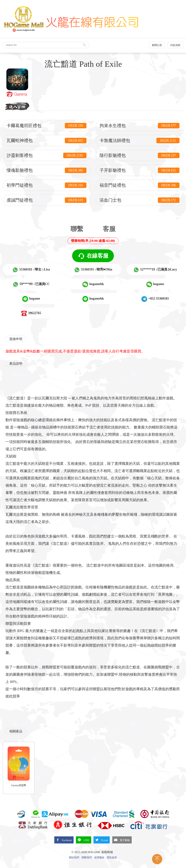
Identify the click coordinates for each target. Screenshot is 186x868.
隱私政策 (112, 858)
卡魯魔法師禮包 (139, 141)
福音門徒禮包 (139, 185)
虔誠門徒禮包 (46, 200)
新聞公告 (157, 45)
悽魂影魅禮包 (46, 170)
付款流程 (175, 45)
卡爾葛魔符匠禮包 (46, 126)
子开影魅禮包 (139, 170)
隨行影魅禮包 (139, 155)
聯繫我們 (87, 858)
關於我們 (74, 858)
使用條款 (99, 858)
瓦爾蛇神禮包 (46, 141)
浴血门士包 (139, 200)
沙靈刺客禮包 (46, 155)
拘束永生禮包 (139, 126)
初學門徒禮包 (46, 185)
